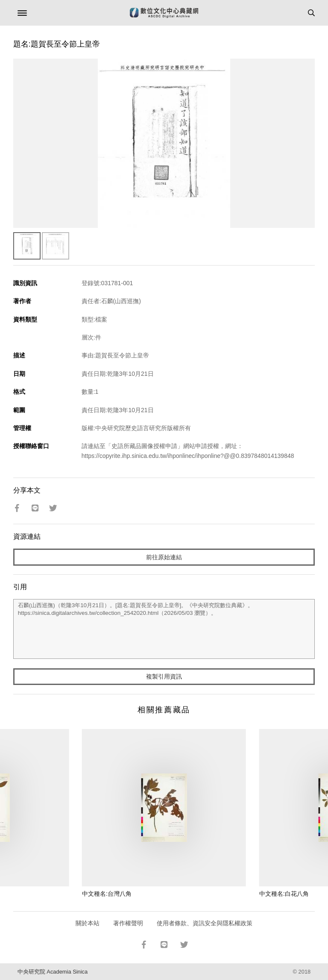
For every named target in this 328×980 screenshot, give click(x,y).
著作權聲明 (128, 923)
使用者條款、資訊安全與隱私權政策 (205, 923)
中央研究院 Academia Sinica (53, 972)
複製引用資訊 (164, 676)
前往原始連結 (164, 557)
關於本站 (88, 923)
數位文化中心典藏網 (164, 13)
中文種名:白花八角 (284, 894)
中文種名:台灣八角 (107, 894)
